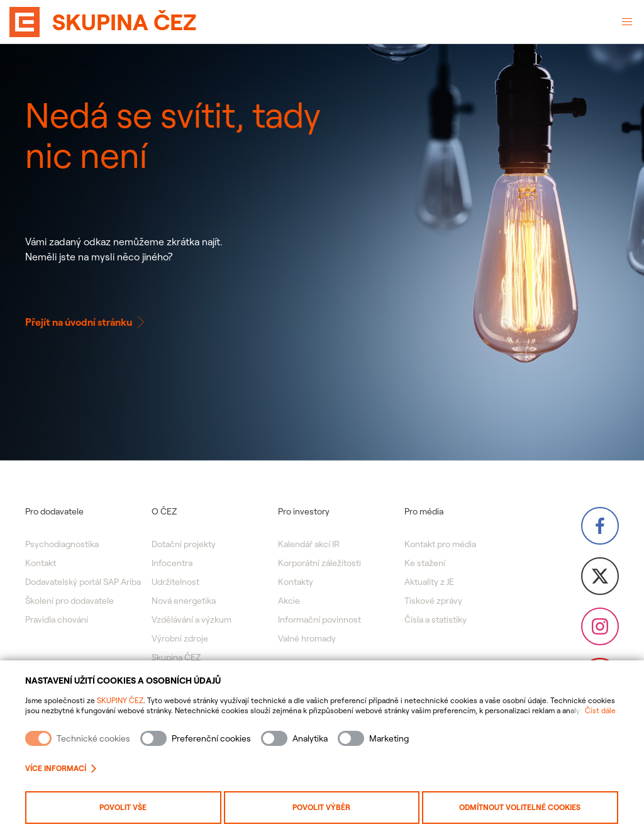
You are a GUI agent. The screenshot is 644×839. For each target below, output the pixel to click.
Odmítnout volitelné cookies (520, 807)
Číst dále (600, 710)
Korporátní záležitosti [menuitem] (319, 563)
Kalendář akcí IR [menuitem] (309, 544)
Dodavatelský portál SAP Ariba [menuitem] (83, 582)
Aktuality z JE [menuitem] (429, 582)
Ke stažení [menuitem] (425, 563)
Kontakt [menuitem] (41, 563)
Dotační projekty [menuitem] (184, 544)
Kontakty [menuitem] (296, 582)
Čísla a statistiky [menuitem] (436, 620)
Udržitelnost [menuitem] (175, 582)
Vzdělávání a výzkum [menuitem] (192, 620)
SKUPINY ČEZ (120, 700)
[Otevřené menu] (627, 22)
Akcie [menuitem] (289, 601)
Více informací (61, 768)
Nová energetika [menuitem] (184, 601)
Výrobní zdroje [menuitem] (180, 638)
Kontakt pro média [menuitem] (440, 544)
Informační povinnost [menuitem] (319, 620)
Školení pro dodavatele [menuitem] (69, 601)
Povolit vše (123, 807)
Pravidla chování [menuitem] (57, 620)
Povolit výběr (321, 807)
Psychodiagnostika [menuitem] (62, 544)
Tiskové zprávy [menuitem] (433, 601)
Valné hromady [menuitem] (307, 638)
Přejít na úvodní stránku (86, 322)
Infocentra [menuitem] (172, 563)
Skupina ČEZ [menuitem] (176, 657)
